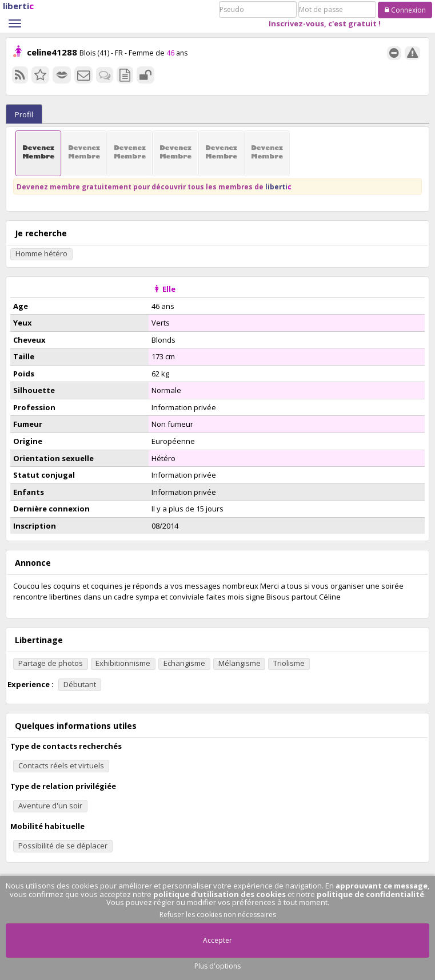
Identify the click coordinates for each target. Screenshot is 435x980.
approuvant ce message (382, 886)
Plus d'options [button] (217, 966)
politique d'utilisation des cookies (220, 894)
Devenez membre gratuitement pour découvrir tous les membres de (154, 187)
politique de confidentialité (370, 894)
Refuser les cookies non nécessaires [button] (218, 914)
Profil (24, 114)
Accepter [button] (217, 940)
